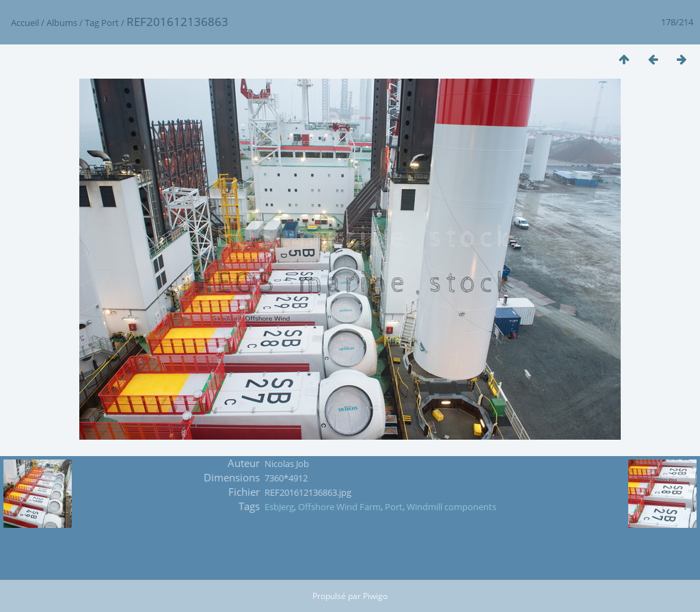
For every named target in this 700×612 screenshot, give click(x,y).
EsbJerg (279, 507)
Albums (62, 23)
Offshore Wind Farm (339, 507)
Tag (92, 23)
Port (110, 23)
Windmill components (452, 507)
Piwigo (375, 596)
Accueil (25, 23)
